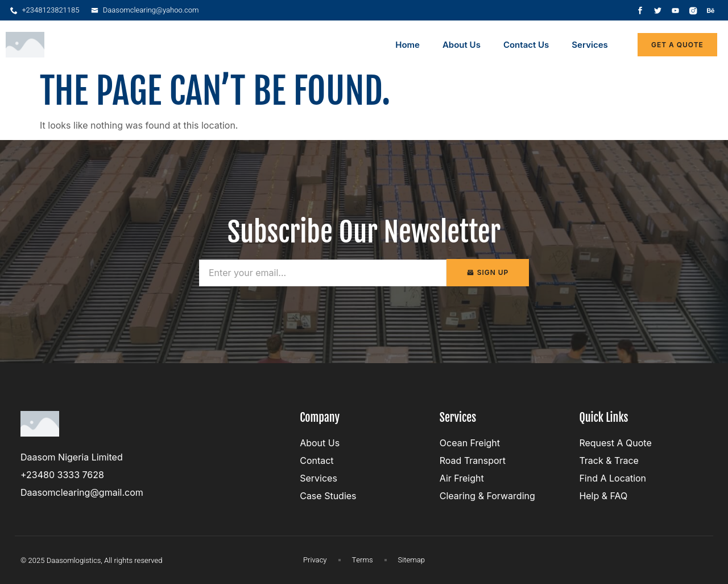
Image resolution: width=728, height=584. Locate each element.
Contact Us (526, 45)
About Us (462, 45)
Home (408, 45)
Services (590, 45)
